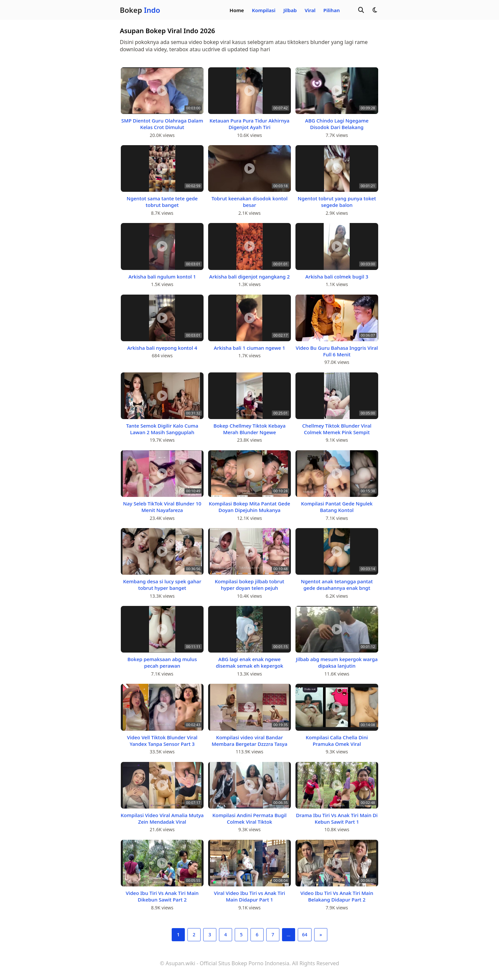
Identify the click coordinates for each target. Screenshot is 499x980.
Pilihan (332, 10)
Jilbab (290, 10)
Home (237, 10)
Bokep (140, 10)
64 (305, 935)
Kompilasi (264, 10)
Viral (310, 10)
